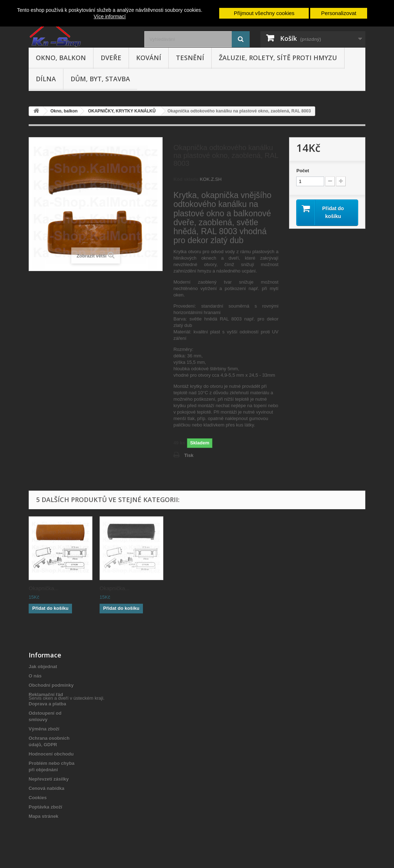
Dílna (46, 79)
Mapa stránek (44, 816)
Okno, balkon (61, 58)
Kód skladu (186, 179)
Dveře (111, 58)
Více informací (110, 16)
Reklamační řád (46, 695)
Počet (302, 171)
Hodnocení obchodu (51, 754)
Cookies (38, 798)
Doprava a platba (47, 704)
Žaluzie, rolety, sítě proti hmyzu (278, 58)
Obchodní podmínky (51, 685)
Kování (149, 58)
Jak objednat (43, 667)
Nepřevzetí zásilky (49, 779)
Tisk (189, 455)
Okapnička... (44, 588)
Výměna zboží (44, 729)
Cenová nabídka (47, 788)
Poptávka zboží (45, 807)
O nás (35, 676)
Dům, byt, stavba (100, 79)
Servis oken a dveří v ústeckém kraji (66, 829)
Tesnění (190, 58)
